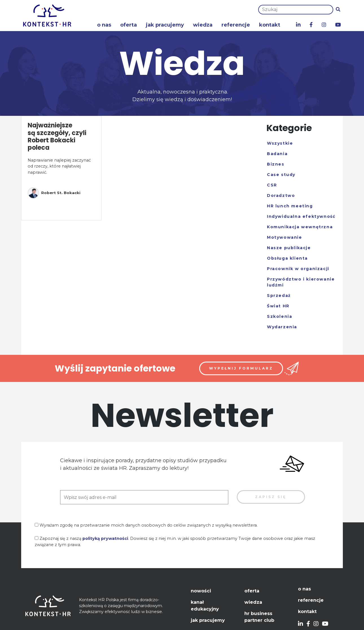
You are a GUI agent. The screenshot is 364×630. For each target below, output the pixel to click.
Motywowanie (285, 237)
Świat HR (278, 306)
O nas (104, 25)
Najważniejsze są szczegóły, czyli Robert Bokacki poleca (57, 136)
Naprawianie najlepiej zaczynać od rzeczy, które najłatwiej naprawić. (59, 166)
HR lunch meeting (290, 206)
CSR (272, 185)
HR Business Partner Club (259, 617)
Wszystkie (280, 143)
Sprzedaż (279, 296)
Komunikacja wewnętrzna (300, 227)
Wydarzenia (282, 327)
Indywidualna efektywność (301, 216)
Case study (281, 175)
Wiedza (203, 25)
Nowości (201, 591)
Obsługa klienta (287, 258)
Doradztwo (281, 195)
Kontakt (270, 25)
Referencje (236, 25)
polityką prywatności (105, 538)
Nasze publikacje (289, 248)
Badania (277, 154)
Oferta (129, 25)
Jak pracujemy (165, 25)
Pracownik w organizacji (298, 269)
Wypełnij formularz (241, 368)
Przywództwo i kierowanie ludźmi (301, 282)
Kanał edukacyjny (205, 606)
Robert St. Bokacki (54, 193)
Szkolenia (279, 316)
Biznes (276, 164)
